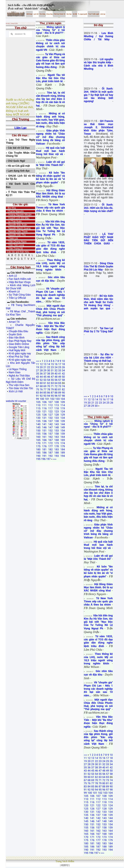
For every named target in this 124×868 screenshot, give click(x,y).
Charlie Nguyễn (15, 211)
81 (60, 389)
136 (44, 421)
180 (38, 449)
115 (38, 408)
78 (49, 389)
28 (41, 370)
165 (38, 440)
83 (37, 393)
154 (63, 431)
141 (44, 424)
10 (63, 361)
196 (43, 459)
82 (63, 389)
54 (49, 380)
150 (38, 431)
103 (57, 399)
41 (60, 374)
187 (50, 453)
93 (45, 396)
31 (52, 370)
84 (41, 393)
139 (63, 421)
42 (63, 374)
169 (63, 440)
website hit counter (16, 401)
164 (63, 437)
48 (56, 377)
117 (50, 408)
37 (45, 374)
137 (50, 421)
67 (37, 386)
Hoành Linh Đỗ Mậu (18, 218)
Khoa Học (49, 14)
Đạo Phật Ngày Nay (20, 341)
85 (45, 393)
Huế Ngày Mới (17, 350)
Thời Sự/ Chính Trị (59, 14)
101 (47, 399)
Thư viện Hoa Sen (19, 385)
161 (44, 437)
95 (52, 396)
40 (56, 374)
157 (50, 434)
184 (63, 449)
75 (37, 389)
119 (63, 408)
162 (50, 437)
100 (42, 399)
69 (45, 386)
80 (56, 389)
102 (52, 399)
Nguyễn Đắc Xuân (17, 225)
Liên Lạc (21, 128)
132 (50, 418)
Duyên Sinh (15, 334)
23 (52, 367)
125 (38, 415)
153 (57, 431)
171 (44, 443)
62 (49, 383)
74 (63, 386)
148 (57, 427)
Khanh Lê (14, 292)
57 (60, 380)
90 (63, 393)
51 (37, 380)
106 (44, 402)
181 (44, 449)
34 (63, 370)
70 (49, 386)
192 (50, 456)
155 (38, 434)
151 (44, 431)
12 (41, 364)
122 (50, 412)
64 (56, 383)
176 (44, 446)
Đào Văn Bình (17, 338)
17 (60, 364)
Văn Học (69, 14)
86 (49, 393)
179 (63, 446)
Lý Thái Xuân (14, 221)
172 (50, 443)
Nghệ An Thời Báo (19, 376)
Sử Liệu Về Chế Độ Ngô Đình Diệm (21, 380)
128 (57, 415)
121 (44, 412)
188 (57, 453)
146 (44, 427)
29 (45, 370)
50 (63, 377)
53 (45, 380)
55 (52, 380)
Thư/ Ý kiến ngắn (94, 14)
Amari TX (14, 322)
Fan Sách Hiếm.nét (20, 279)
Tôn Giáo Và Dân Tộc (21, 388)
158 (57, 434)
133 (57, 418)
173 (57, 443)
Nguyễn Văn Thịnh (17, 231)
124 (63, 412)
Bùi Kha (11, 208)
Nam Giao (15, 372)
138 (57, 421)
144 (63, 424)
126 (44, 415)
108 (57, 402)
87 (52, 393)
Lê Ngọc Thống (18, 369)
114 (63, 405)
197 (48, 459)
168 (57, 440)
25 (60, 367)
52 (41, 380)
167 (50, 440)
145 (38, 427)
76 (41, 389)
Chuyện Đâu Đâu (18, 331)
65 (60, 383)
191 (44, 456)
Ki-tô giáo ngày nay (20, 353)
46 (49, 377)
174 (63, 443)
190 (38, 456)
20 (41, 367)
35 (37, 374)
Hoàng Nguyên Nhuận (19, 215)
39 (52, 374)
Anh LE (13, 276)
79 (52, 389)
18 (63, 364)
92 (41, 396)
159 (63, 434)
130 (38, 418)
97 (60, 396)
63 (52, 383)
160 (38, 437)
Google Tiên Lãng (19, 347)
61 (45, 383)
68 (41, 386)
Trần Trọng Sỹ (14, 248)
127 (50, 415)
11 (37, 364)
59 (37, 383)
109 (63, 402)
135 (38, 421)
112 (50, 405)
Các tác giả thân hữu (17, 252)
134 (63, 418)
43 (37, 377)
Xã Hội (75, 14)
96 (56, 396)
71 (52, 386)
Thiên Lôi (12, 238)
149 (63, 427)
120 (38, 412)
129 (63, 415)
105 (38, 402)
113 (57, 405)
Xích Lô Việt (16, 391)
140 (38, 424)
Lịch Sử (36, 14)
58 (63, 380)
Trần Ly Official (17, 298)
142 (50, 424)
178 (57, 446)
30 (49, 370)
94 (49, 396)
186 (44, 453)
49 (60, 377)
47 (52, 377)
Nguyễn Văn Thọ (16, 235)
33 (60, 370)
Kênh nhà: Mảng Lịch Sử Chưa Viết (21, 287)
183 (57, 449)
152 (50, 431)
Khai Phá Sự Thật (19, 357)
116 (44, 408)
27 (37, 370)
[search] (20, 34)
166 (44, 440)
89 (60, 393)
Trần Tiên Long (15, 245)
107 (50, 402)
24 (56, 367)
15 (52, 364)
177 (50, 446)
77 (45, 389)
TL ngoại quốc (82, 14)
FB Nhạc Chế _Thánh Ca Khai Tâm (21, 313)
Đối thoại (29, 14)
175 (38, 446)
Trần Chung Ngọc (16, 242)
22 (49, 367)
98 (63, 396)
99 (37, 399)
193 (57, 456)
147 (50, 427)
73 (60, 386)
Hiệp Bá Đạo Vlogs (20, 282)
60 (41, 383)
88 (56, 393)
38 (49, 374)
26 (63, 367)
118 (57, 408)
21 (45, 367)
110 (38, 405)
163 (57, 437)
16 (56, 364)
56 (56, 380)
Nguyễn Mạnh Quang (18, 228)
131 (44, 418)
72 (56, 386)
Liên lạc (103, 14)
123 (57, 412)
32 (56, 370)
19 (37, 367)
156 (44, 434)
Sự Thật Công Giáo (20, 295)
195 (38, 459)
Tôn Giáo (42, 14)
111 (44, 405)
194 (63, 456)
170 (38, 443)
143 (57, 424)
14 (49, 364)
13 (45, 364)
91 (37, 396)
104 (63, 399)
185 (38, 453)
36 (41, 374)
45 (45, 377)
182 (50, 449)
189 (63, 453)
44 (41, 377)
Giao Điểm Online (19, 344)
